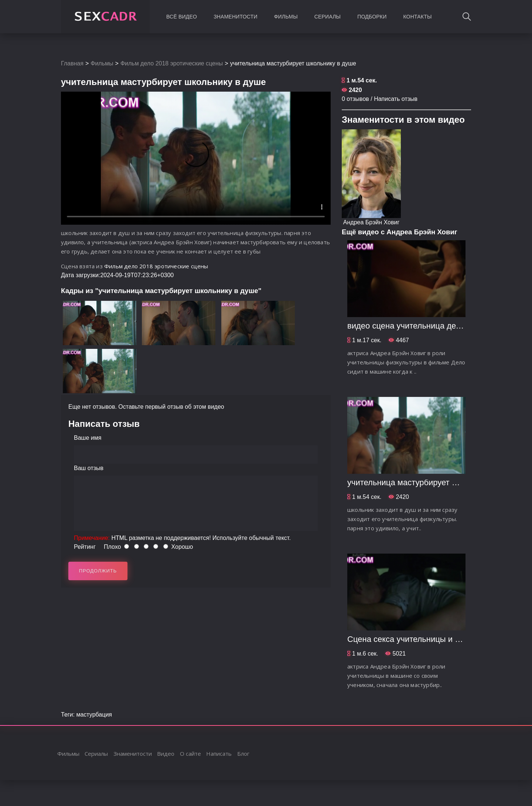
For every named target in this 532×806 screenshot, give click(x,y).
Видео (166, 754)
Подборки (372, 17)
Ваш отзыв (89, 468)
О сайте (190, 754)
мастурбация (94, 715)
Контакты (417, 17)
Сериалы (328, 17)
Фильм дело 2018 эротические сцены (172, 63)
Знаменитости (236, 17)
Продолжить (98, 571)
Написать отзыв (396, 99)
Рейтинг (85, 547)
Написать (219, 754)
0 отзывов (355, 99)
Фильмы (286, 17)
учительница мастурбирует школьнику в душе (434, 482)
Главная (72, 63)
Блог (243, 754)
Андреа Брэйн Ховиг (371, 222)
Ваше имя (88, 438)
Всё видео (182, 17)
